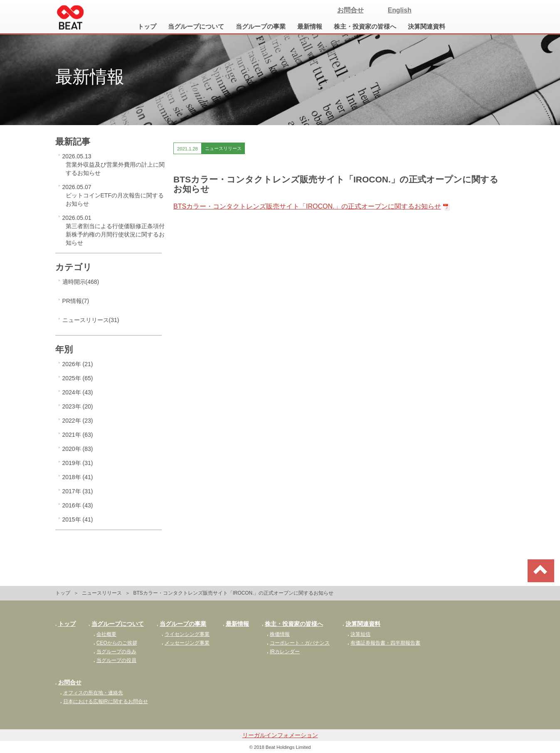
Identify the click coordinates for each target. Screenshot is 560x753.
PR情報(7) (76, 301)
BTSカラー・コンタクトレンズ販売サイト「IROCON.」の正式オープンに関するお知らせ (307, 206)
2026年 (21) (78, 364)
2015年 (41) (78, 519)
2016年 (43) (78, 505)
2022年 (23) (78, 421)
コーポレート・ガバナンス (298, 643)
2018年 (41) (78, 477)
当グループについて (196, 27)
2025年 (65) (78, 378)
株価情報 (278, 634)
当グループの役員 (115, 660)
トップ (147, 27)
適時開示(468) (81, 282)
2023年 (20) (78, 406)
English (400, 10)
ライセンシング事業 (186, 634)
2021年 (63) (78, 435)
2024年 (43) (78, 392)
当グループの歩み (115, 652)
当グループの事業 (261, 27)
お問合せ (350, 10)
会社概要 (105, 634)
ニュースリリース (102, 593)
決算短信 (359, 634)
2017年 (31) (78, 491)
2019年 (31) (78, 463)
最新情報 (310, 27)
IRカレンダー (283, 652)
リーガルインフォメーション (280, 735)
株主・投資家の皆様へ (365, 27)
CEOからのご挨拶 (115, 643)
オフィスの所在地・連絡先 (92, 693)
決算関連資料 (427, 27)
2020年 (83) (78, 449)
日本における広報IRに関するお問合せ (104, 701)
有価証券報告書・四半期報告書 (384, 643)
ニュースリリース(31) (91, 320)
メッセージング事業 (186, 643)
